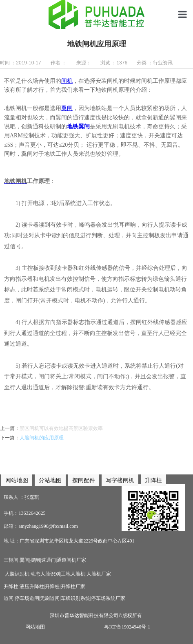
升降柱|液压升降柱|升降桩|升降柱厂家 (44, 587)
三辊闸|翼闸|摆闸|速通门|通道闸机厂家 (45, 560)
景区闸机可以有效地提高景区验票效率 (61, 428)
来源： (84, 63)
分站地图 (50, 480)
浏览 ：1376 (114, 63)
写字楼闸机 (120, 480)
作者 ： (59, 63)
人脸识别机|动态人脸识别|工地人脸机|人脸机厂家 (57, 574)
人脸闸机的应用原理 (42, 438)
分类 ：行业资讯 (154, 63)
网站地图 (35, 627)
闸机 (67, 81)
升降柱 (153, 480)
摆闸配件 (84, 480)
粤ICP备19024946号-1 (127, 627)
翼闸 (67, 108)
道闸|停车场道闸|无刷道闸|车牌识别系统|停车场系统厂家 (64, 598)
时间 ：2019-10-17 (21, 63)
